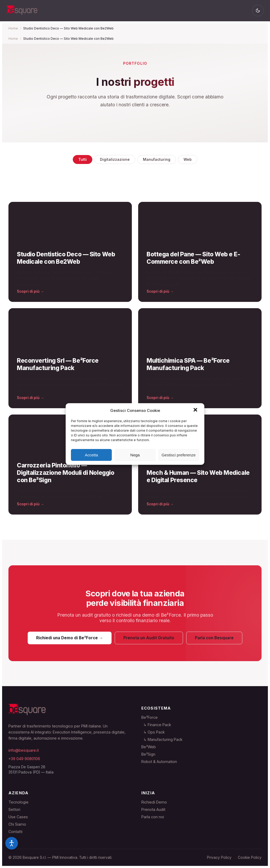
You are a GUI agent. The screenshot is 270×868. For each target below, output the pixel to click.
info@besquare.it (24, 750)
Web (188, 159)
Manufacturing (157, 159)
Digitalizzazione (115, 159)
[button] (196, 410)
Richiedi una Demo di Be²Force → (69, 641)
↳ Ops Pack (153, 732)
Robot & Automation (159, 762)
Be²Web (149, 747)
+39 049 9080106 (24, 759)
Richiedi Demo (154, 802)
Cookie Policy (250, 857)
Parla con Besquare (214, 641)
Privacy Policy (219, 857)
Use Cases (18, 817)
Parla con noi (153, 817)
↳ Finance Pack (156, 725)
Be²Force (150, 717)
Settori (14, 809)
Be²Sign (148, 754)
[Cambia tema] (258, 11)
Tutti (83, 159)
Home (13, 28)
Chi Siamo (17, 824)
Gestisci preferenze (179, 455)
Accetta (91, 455)
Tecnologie (18, 802)
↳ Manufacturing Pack (162, 739)
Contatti (15, 832)
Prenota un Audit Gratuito (149, 641)
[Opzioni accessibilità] (12, 843)
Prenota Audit (153, 809)
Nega (135, 455)
